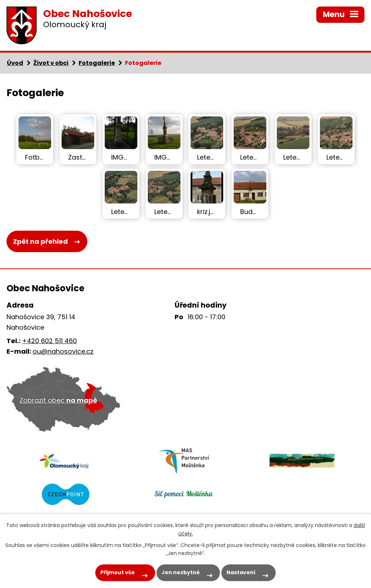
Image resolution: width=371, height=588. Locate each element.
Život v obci (51, 63)
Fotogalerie (97, 63)
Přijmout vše (118, 572)
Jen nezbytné (181, 572)
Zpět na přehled (40, 241)
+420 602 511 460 (49, 341)
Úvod (15, 63)
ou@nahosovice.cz (63, 351)
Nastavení (241, 572)
